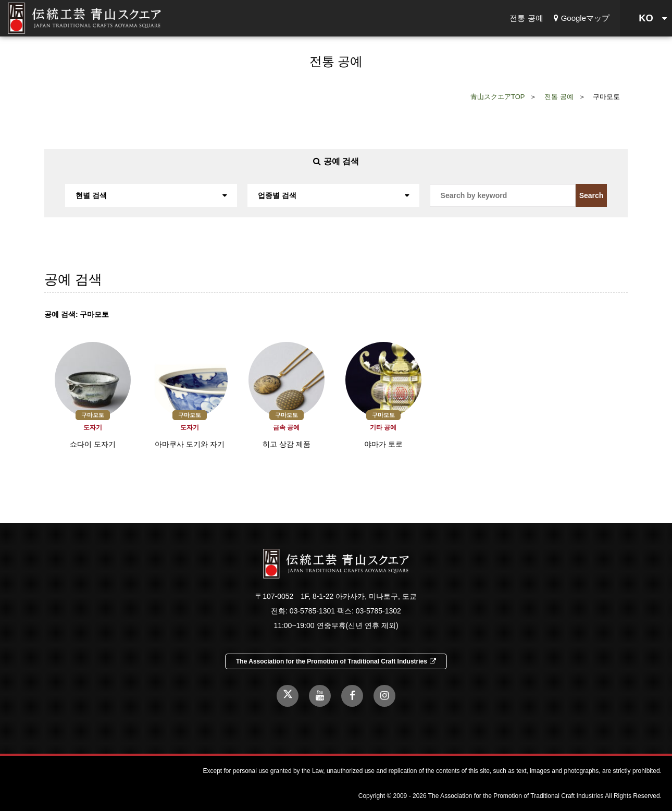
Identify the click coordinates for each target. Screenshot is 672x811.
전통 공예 (526, 18)
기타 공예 (383, 427)
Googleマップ (582, 18)
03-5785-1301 (312, 611)
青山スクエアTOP (498, 97)
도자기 (93, 427)
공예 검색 (336, 161)
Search (592, 195)
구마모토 (93, 415)
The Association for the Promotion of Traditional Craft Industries (336, 661)
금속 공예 (286, 427)
